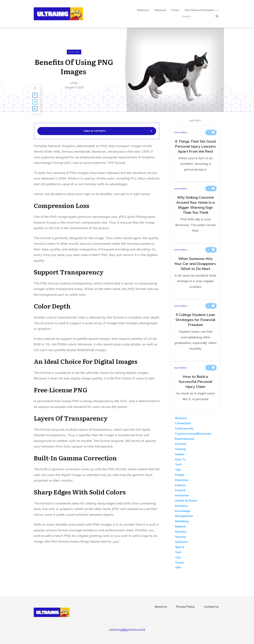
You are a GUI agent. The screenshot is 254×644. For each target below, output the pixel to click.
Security (180, 537)
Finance (180, 490)
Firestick (181, 444)
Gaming (180, 449)
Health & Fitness (186, 501)
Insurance (181, 506)
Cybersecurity (184, 428)
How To (180, 459)
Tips (178, 470)
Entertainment (185, 439)
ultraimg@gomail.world (127, 630)
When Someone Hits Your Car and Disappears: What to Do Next (195, 271)
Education (182, 480)
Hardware (182, 495)
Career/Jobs (183, 423)
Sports (180, 547)
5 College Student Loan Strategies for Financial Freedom (195, 330)
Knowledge (183, 511)
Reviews (181, 532)
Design (74, 52)
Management (184, 516)
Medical (180, 526)
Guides (180, 454)
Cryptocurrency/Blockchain (193, 434)
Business (181, 418)
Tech (178, 464)
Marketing (182, 521)
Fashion (180, 485)
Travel (179, 562)
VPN (178, 568)
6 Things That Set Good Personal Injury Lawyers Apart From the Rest (195, 154)
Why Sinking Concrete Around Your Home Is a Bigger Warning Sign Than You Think (195, 213)
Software (181, 542)
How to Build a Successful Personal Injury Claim (195, 386)
